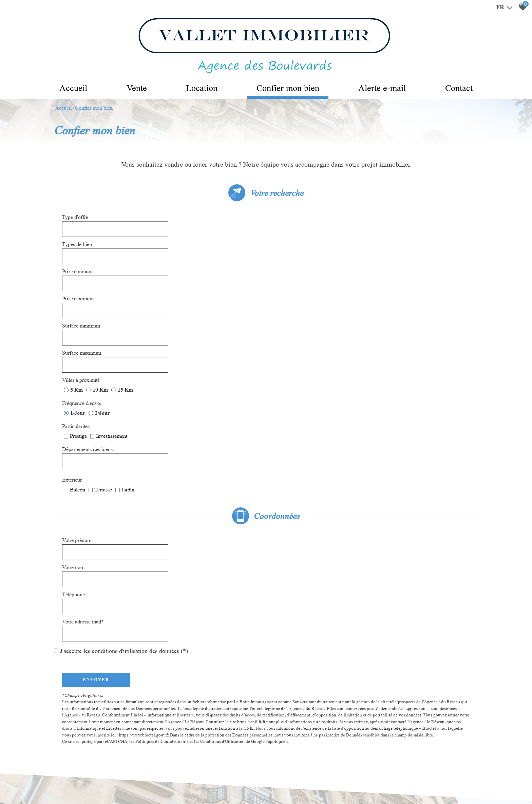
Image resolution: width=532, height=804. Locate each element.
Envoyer (96, 430)
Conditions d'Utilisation (223, 492)
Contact (468, 89)
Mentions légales (87, 784)
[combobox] (209, 222)
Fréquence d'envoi (294, 277)
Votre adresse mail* (295, 384)
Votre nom (286, 365)
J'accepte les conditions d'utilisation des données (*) (124, 402)
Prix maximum (290, 241)
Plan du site (59, 784)
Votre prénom (77, 365)
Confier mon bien (289, 89)
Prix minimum (78, 241)
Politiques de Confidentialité (162, 492)
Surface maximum (294, 260)
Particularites (76, 294)
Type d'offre (75, 222)
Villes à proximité (81, 277)
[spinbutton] (209, 241)
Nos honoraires (119, 784)
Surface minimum (81, 260)
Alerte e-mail (388, 89)
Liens (140, 784)
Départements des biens (300, 294)
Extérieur (284, 311)
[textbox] (209, 222)
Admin (153, 784)
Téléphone (74, 384)
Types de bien (289, 222)
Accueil (64, 89)
